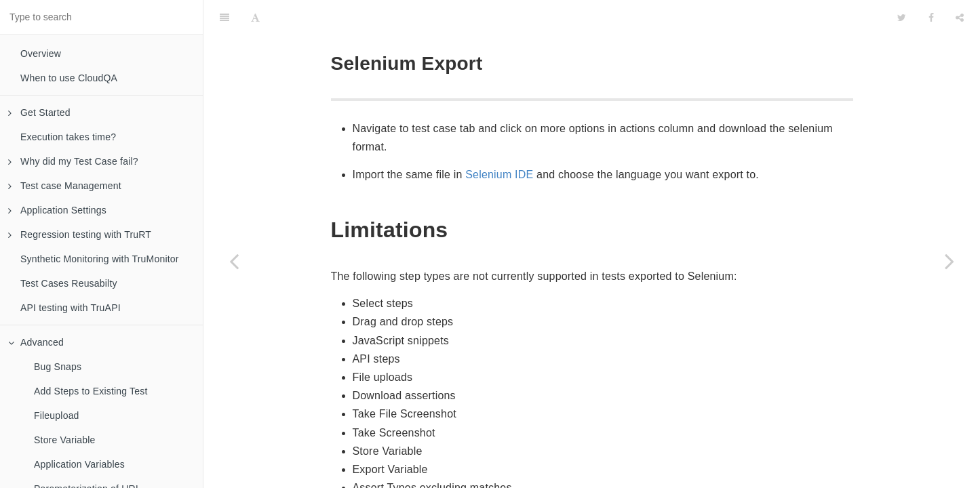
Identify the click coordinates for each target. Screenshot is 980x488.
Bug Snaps (58, 367)
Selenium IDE (499, 141)
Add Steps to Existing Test (91, 391)
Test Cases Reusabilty (69, 283)
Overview (41, 54)
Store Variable (64, 440)
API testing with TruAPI (71, 308)
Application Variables (79, 464)
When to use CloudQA (69, 78)
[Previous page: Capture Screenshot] (234, 261)
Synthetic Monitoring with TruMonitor (100, 259)
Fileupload (57, 415)
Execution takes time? (68, 137)
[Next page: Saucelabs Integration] (949, 261)
